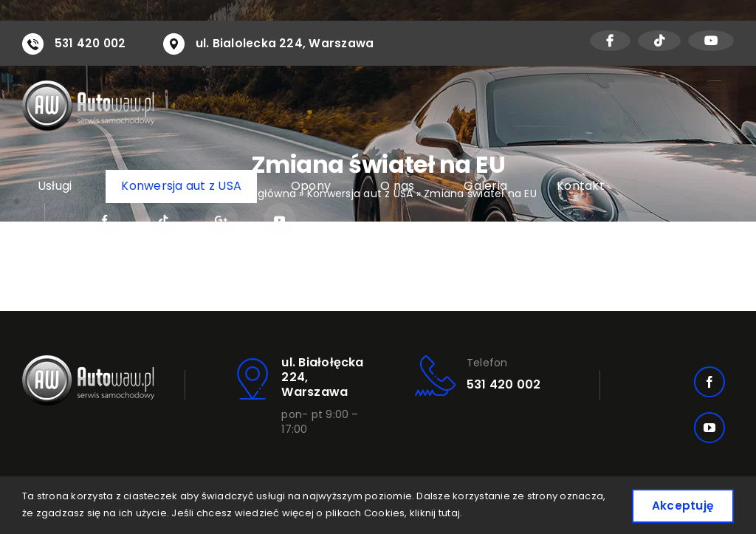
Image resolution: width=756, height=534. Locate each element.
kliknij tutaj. (484, 512)
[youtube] (709, 428)
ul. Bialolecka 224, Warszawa (289, 43)
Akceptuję (680, 505)
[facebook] (709, 382)
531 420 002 (92, 43)
